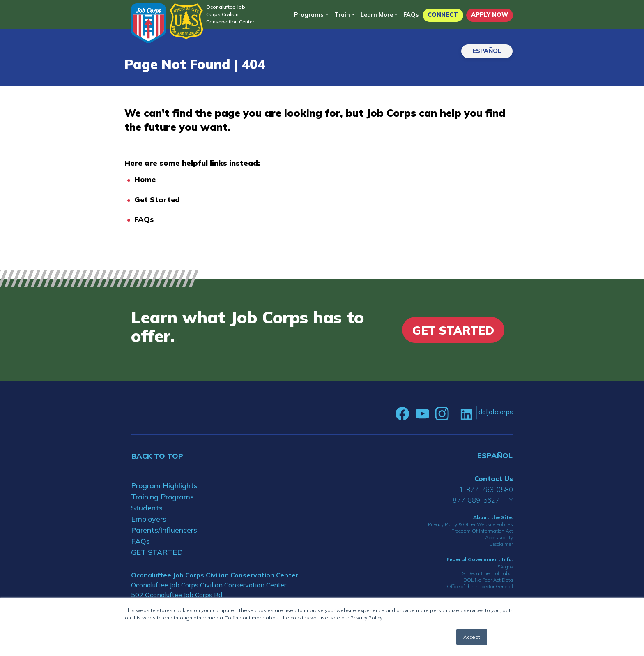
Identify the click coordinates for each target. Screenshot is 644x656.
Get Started (157, 200)
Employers (149, 519)
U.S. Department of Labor (485, 573)
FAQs (411, 15)
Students (147, 508)
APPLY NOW (490, 15)
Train (342, 15)
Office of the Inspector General (480, 586)
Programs (309, 15)
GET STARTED (157, 552)
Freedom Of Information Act (482, 531)
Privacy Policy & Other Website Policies (470, 524)
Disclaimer (501, 544)
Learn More (377, 15)
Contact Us (494, 479)
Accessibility (499, 537)
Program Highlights (164, 486)
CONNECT (443, 15)
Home (145, 179)
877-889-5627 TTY (483, 500)
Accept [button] (472, 637)
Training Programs (162, 497)
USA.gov (503, 567)
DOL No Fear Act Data (488, 580)
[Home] (148, 23)
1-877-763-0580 (486, 489)
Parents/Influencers (164, 530)
